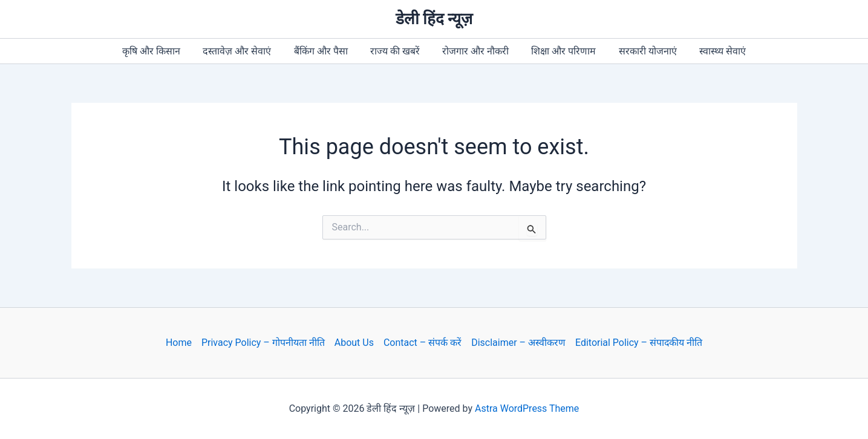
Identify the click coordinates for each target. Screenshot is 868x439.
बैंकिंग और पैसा (326, 51)
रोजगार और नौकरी (474, 51)
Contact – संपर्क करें (422, 343)
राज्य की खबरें (397, 51)
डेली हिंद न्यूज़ (434, 19)
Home (178, 343)
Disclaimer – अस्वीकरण (518, 343)
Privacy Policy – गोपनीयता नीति (263, 343)
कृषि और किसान (163, 51)
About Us (354, 343)
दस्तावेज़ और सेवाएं (245, 51)
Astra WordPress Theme (527, 408)
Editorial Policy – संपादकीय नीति (639, 343)
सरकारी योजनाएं (639, 51)
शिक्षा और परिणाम (559, 51)
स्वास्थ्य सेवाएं (711, 51)
